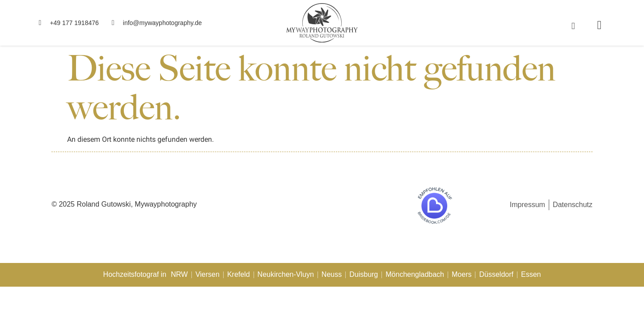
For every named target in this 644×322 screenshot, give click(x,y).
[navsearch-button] (573, 26)
